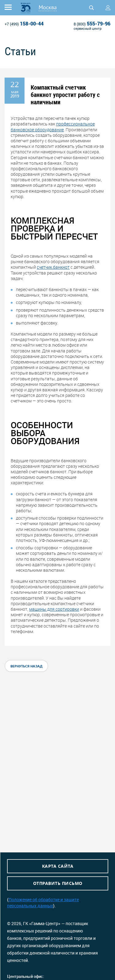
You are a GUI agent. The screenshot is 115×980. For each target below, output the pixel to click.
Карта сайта (58, 866)
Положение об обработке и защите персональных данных (43, 903)
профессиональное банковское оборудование (53, 127)
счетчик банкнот (53, 267)
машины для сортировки (54, 609)
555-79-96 (92, 24)
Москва (48, 7)
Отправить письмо (58, 883)
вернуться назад (26, 666)
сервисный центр (88, 28)
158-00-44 (24, 24)
